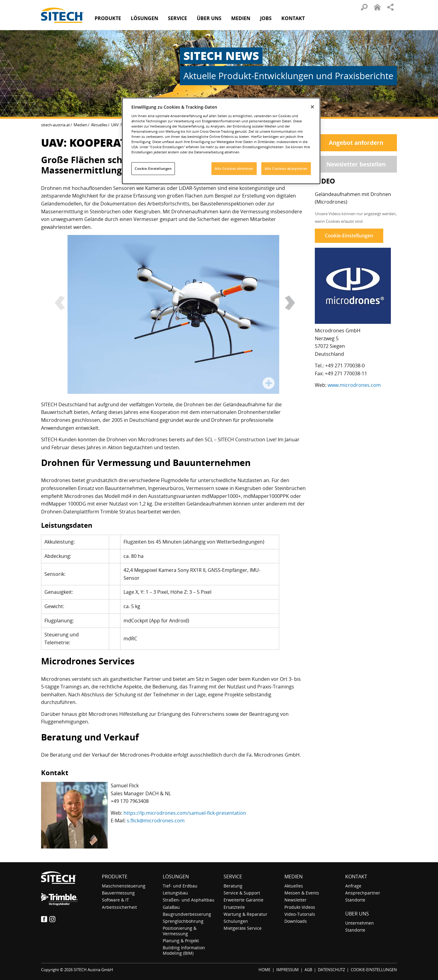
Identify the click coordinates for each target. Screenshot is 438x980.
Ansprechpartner (363, 893)
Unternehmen (360, 923)
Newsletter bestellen (356, 164)
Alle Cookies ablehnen (234, 168)
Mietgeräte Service (243, 928)
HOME (264, 970)
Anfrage (353, 886)
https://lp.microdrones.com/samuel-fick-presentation (185, 813)
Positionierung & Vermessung (180, 931)
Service (233, 877)
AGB (308, 970)
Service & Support (242, 893)
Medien (80, 125)
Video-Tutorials (300, 914)
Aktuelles (99, 125)
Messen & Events (302, 893)
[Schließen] (312, 107)
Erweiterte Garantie (243, 900)
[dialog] (221, 141)
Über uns (357, 914)
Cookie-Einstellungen (349, 236)
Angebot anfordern (356, 143)
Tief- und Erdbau (180, 886)
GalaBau (171, 907)
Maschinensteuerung (124, 886)
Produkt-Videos (300, 907)
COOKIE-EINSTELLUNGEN (374, 970)
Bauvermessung (118, 893)
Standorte (355, 900)
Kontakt (293, 18)
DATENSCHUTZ (331, 970)
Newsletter (295, 900)
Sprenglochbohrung (183, 921)
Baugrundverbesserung (187, 914)
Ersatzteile (234, 907)
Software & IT (115, 900)
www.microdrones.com (354, 385)
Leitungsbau (175, 893)
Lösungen (176, 877)
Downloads (296, 921)
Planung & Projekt (181, 941)
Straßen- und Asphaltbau (189, 900)
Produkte (108, 18)
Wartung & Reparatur (245, 914)
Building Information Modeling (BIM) (184, 950)
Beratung (233, 886)
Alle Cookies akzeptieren (286, 168)
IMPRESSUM (287, 970)
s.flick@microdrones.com (156, 821)
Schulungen (236, 921)
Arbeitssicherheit (119, 907)
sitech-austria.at (56, 125)
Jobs (266, 18)
